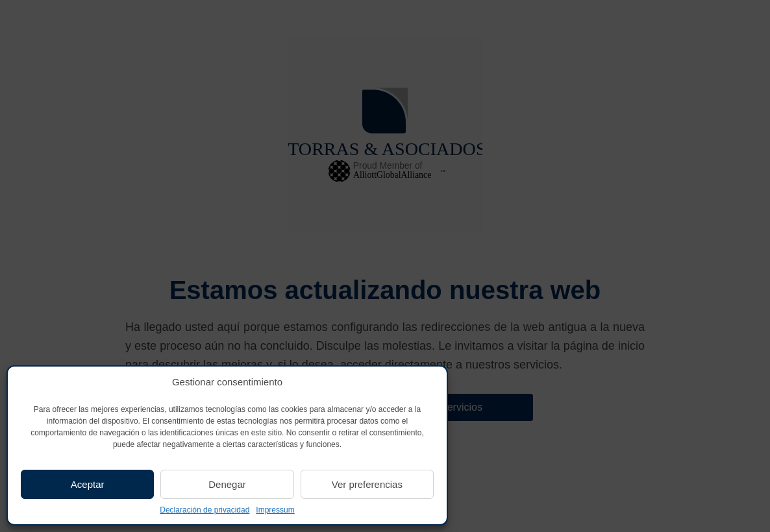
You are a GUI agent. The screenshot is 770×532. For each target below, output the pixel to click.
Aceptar (88, 484)
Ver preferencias (367, 484)
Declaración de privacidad (205, 510)
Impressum (275, 510)
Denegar (227, 484)
